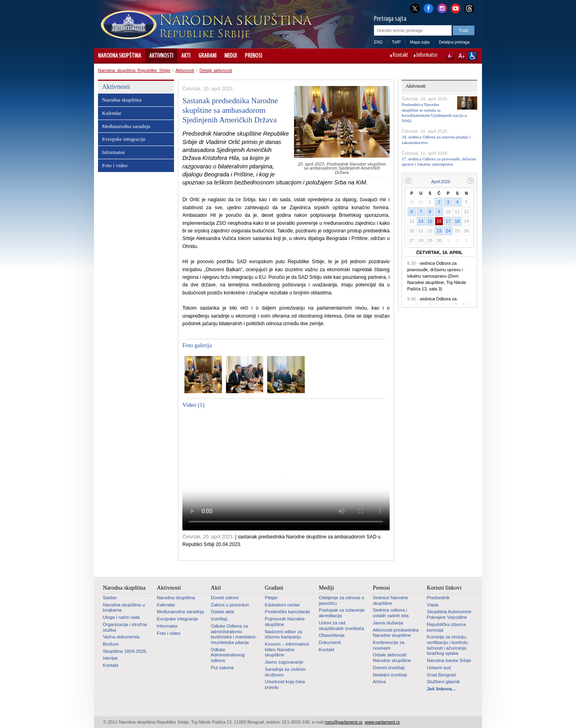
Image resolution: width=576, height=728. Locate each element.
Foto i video (115, 165)
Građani (207, 56)
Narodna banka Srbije (449, 660)
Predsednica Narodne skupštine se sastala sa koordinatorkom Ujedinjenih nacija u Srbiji (434, 112)
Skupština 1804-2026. (125, 651)
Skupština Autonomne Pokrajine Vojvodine (449, 614)
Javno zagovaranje (284, 662)
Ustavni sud (439, 668)
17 (448, 221)
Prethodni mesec (408, 181)
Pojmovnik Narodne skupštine (285, 622)
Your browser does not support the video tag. (286, 472)
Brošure (111, 644)
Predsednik (438, 598)
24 (448, 231)
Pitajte (271, 598)
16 (439, 221)
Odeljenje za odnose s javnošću (341, 600)
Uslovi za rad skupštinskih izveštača (341, 626)
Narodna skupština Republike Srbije (134, 70)
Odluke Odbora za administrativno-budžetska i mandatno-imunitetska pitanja (234, 634)
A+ (461, 56)
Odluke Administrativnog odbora (228, 655)
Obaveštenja (332, 635)
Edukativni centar (282, 605)
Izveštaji (219, 619)
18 (457, 221)
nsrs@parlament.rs (344, 722)
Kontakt (400, 56)
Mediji (231, 56)
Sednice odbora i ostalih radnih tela (391, 613)
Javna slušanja (388, 623)
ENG (378, 42)
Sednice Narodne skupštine (390, 600)
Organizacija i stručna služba (125, 627)
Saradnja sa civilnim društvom (285, 672)
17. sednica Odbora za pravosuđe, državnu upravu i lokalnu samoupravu (439, 161)
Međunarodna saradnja (126, 126)
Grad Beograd (441, 675)
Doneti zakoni (225, 598)
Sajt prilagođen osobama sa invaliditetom (472, 56)
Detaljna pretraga (454, 42)
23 (439, 231)
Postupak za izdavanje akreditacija (342, 613)
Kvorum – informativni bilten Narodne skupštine (287, 649)
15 (430, 221)
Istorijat (110, 658)
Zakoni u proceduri (230, 605)
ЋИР (396, 42)
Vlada (433, 605)
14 (421, 221)
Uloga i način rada (121, 617)
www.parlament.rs (382, 722)
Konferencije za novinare (389, 645)
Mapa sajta (420, 42)
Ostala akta (222, 612)
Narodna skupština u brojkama (124, 608)
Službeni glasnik (443, 682)
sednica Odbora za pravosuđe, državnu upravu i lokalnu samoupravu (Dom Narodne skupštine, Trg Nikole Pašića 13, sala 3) (437, 276)
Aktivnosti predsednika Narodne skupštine (396, 633)
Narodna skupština (120, 56)
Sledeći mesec (471, 181)
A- (450, 56)
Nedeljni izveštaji (390, 675)
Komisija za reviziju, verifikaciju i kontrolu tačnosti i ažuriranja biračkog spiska (447, 645)
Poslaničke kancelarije (287, 612)
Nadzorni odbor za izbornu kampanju (283, 634)
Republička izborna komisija (446, 627)
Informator (427, 56)
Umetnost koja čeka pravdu (285, 684)
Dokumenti (330, 642)
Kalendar (112, 113)
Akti (186, 56)
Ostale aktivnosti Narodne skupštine (392, 658)
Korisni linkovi (444, 588)
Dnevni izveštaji (389, 668)
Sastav (110, 598)
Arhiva (379, 682)
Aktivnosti (161, 56)
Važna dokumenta (121, 637)
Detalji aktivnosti (216, 70)
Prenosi (253, 56)
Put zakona (222, 668)
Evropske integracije (124, 139)
